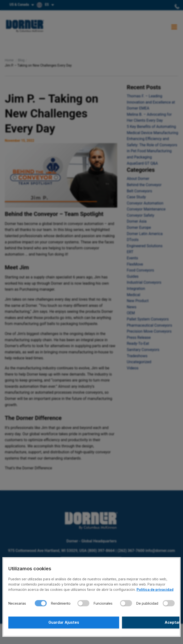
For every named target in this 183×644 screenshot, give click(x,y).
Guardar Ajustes (49, 623)
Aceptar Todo (134, 623)
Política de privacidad (155, 589)
